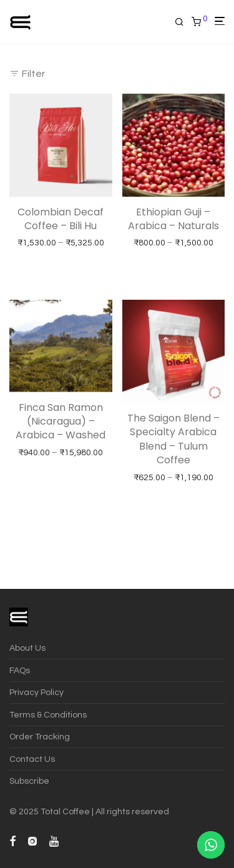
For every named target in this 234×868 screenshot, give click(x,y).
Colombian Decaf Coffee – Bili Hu (61, 219)
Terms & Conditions (48, 715)
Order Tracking (40, 737)
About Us (27, 648)
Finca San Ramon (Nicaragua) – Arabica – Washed (61, 422)
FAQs (20, 671)
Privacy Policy (37, 693)
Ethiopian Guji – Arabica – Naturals (173, 219)
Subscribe (29, 781)
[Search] (183, 22)
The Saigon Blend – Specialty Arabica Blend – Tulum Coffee (173, 439)
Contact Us (32, 759)
